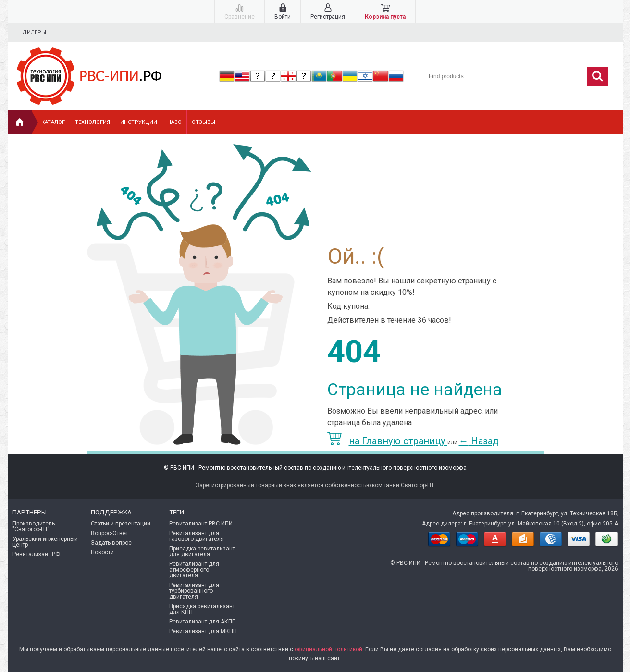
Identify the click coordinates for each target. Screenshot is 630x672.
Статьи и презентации (121, 524)
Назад (479, 441)
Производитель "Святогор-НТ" (34, 526)
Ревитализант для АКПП (203, 622)
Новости (102, 552)
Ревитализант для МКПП (203, 631)
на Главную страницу (387, 441)
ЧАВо (174, 122)
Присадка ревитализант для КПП (202, 609)
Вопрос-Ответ (110, 533)
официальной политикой (328, 649)
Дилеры (34, 32)
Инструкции (139, 122)
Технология (93, 122)
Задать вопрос (111, 543)
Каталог (53, 122)
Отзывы (204, 122)
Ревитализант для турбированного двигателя (194, 591)
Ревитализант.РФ (36, 554)
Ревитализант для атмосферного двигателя (194, 570)
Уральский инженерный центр (45, 542)
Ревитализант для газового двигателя (197, 536)
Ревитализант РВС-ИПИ (201, 524)
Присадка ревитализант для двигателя (202, 551)
